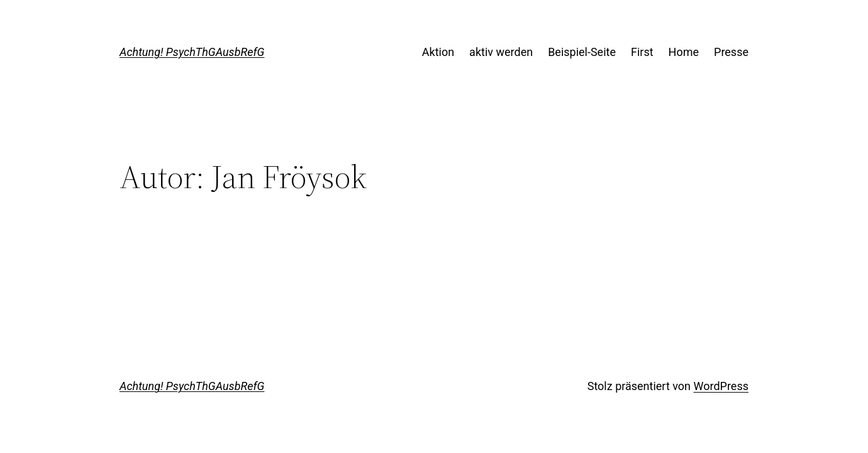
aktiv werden (501, 52)
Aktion (438, 52)
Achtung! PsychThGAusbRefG (192, 52)
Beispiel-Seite (582, 52)
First (642, 52)
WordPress (721, 386)
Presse (731, 52)
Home (684, 52)
